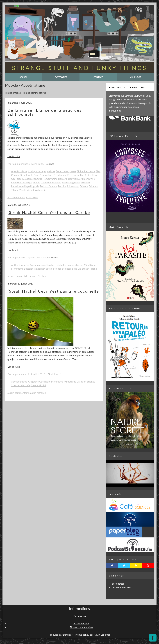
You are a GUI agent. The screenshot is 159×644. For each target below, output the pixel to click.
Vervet (30, 190)
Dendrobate (60, 175)
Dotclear (68, 635)
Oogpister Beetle (43, 269)
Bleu (98, 171)
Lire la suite (14, 156)
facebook (112, 566)
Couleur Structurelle (22, 175)
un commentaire (16, 197)
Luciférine (46, 182)
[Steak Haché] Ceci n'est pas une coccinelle (53, 291)
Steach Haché (89, 269)
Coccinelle (45, 381)
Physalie (35, 186)
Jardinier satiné (87, 179)
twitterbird (124, 566)
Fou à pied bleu (88, 175)
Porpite (62, 186)
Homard (62, 179)
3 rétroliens (32, 197)
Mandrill (57, 182)
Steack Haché (38, 385)
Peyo (27, 186)
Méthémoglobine (71, 182)
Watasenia (40, 190)
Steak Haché (51, 257)
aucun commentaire (18, 276)
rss (136, 566)
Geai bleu (16, 179)
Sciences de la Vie (72, 269)
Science (50, 164)
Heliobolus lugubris (65, 265)
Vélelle (23, 190)
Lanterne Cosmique (22, 182)
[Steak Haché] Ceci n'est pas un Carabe (49, 212)
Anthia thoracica (20, 265)
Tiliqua (15, 190)
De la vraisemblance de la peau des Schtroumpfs (44, 112)
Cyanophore (46, 175)
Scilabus (93, 186)
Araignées (33, 381)
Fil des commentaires (34, 93)
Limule (36, 182)
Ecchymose (73, 175)
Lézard (80, 265)
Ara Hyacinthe (36, 171)
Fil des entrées (13, 93)
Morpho (85, 182)
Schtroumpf (73, 186)
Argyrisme (50, 171)
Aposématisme (19, 171)
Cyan (36, 175)
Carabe (50, 265)
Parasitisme (17, 186)
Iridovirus (73, 179)
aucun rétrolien (38, 276)
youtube (148, 566)
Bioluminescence (86, 171)
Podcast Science (49, 186)
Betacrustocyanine (66, 171)
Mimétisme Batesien (22, 269)
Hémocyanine (50, 179)
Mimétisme (90, 265)
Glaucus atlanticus (32, 179)
